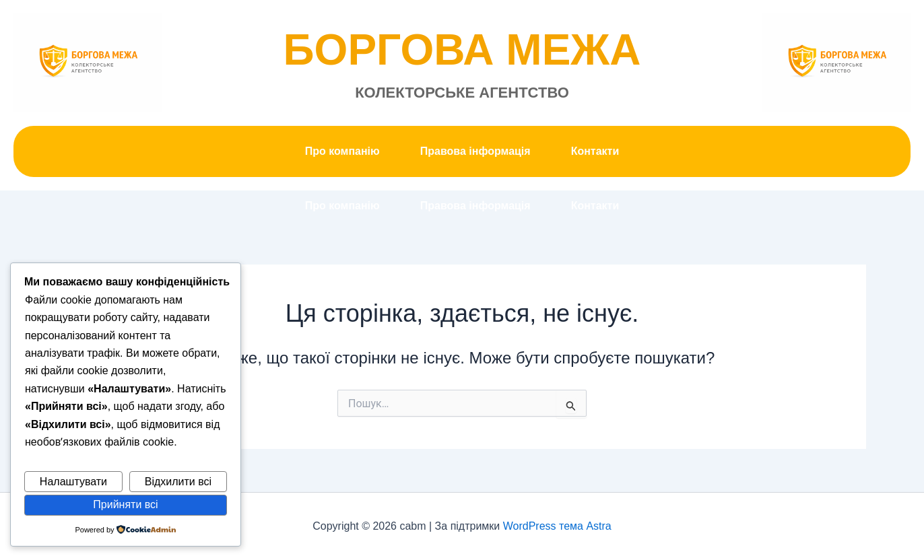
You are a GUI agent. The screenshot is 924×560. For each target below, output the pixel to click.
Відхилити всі (178, 482)
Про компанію (342, 151)
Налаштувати (73, 482)
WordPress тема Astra (557, 526)
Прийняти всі (125, 504)
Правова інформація (475, 151)
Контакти (595, 151)
